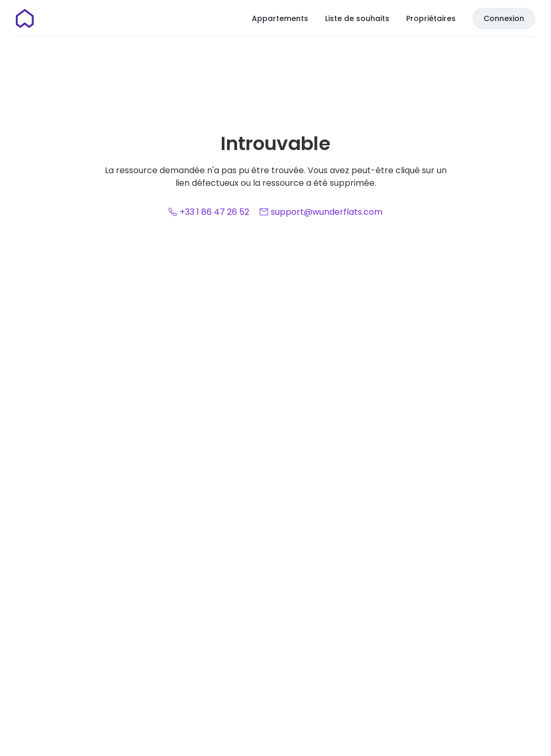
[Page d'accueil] (25, 18)
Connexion (504, 18)
